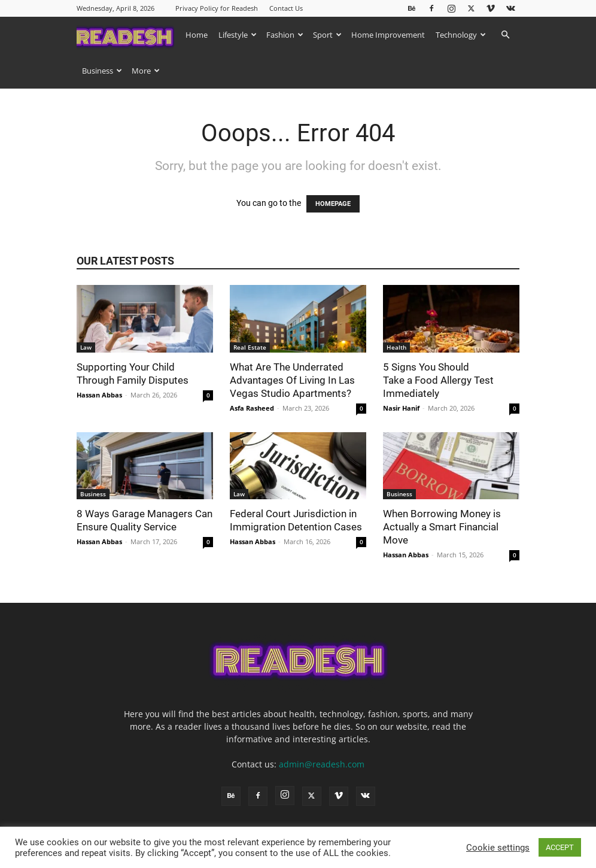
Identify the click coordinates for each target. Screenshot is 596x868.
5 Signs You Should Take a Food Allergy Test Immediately (438, 380)
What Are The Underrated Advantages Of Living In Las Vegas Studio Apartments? (292, 380)
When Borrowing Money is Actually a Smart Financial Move (442, 527)
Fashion (285, 35)
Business (102, 71)
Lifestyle (238, 35)
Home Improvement (388, 35)
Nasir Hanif (401, 408)
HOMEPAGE (333, 204)
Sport (327, 35)
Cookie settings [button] (498, 848)
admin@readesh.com (322, 764)
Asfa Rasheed (252, 408)
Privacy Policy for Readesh (217, 8)
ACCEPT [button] (560, 847)
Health (396, 347)
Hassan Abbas (99, 395)
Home (197, 35)
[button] (505, 35)
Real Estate (250, 347)
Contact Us (286, 8)
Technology (461, 35)
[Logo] (128, 34)
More (146, 71)
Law (86, 347)
